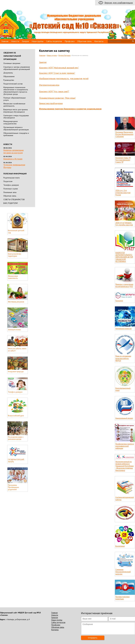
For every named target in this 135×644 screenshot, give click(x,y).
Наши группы (38, 41)
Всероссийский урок (16, 416)
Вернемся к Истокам (13, 159)
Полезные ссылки (11, 189)
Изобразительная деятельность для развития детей (64, 78)
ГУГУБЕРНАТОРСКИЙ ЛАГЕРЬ (16, 461)
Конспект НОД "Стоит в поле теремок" (57, 73)
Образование (9, 76)
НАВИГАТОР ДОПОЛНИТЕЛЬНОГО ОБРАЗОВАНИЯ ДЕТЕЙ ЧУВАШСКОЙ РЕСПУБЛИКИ (124, 257)
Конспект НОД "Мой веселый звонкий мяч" (59, 68)
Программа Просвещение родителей (13, 487)
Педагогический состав (13, 84)
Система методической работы (125, 498)
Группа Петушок (64, 55)
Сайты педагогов (54, 41)
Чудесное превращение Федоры (14, 166)
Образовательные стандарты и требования (16, 134)
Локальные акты (10, 192)
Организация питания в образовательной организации (16, 128)
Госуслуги (119, 301)
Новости (15, 41)
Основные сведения (12, 63)
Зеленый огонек (14, 330)
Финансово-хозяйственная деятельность (14, 105)
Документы (8, 73)
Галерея (25, 41)
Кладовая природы (16, 372)
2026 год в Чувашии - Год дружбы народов (124, 224)
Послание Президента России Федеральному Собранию (124, 134)
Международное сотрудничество (11, 122)
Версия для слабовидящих (119, 3)
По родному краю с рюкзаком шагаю (16, 438)
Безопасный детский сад (16, 232)
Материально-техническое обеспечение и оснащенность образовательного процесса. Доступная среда (16, 91)
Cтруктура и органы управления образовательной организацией (17, 68)
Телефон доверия (11, 185)
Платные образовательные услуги (15, 99)
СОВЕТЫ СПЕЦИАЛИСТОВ (14, 199)
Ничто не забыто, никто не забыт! (17, 350)
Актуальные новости (123, 329)
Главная (5, 41)
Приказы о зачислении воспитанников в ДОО (124, 285)
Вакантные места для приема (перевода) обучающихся (16, 111)
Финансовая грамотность (13, 277)
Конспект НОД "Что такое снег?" (54, 91)
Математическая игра (49, 85)
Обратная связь (84, 41)
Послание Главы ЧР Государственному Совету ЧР (123, 160)
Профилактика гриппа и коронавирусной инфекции (125, 446)
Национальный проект (124, 418)
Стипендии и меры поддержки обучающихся (16, 117)
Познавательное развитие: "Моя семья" (57, 98)
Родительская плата (11, 178)
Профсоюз (70, 41)
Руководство (9, 80)
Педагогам (8, 181)
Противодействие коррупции (123, 598)
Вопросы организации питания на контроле (13, 151)
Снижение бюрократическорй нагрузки (123, 572)
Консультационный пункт (123, 389)
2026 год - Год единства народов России (123, 193)
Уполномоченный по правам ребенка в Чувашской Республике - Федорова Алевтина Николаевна (125, 466)
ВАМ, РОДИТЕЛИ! (11, 203)
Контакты (99, 41)
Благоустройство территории (15, 255)
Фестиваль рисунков (16, 302)
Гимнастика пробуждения (51, 103)
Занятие (43, 62)
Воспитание (120, 546)
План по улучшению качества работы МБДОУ (123, 358)
